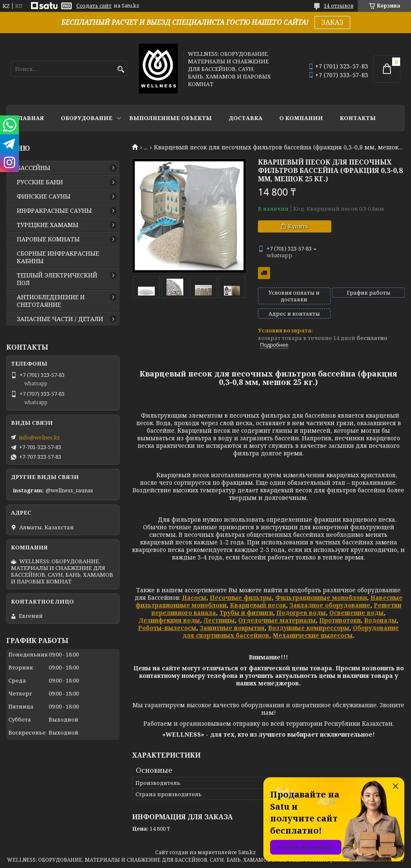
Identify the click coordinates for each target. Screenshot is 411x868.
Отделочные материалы (277, 620)
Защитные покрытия (232, 628)
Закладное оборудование (330, 605)
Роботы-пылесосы (167, 628)
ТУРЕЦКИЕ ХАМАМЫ (48, 225)
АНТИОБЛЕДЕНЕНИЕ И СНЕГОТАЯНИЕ (51, 301)
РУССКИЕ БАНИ (40, 182)
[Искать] (121, 69)
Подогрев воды (301, 613)
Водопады (380, 620)
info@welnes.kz (39, 437)
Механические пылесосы (313, 635)
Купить (298, 226)
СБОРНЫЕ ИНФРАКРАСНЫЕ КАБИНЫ (58, 257)
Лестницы (219, 620)
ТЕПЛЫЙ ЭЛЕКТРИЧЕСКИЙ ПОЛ (57, 279)
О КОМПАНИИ (301, 118)
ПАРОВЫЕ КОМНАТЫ (48, 239)
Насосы (194, 597)
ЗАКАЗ (332, 22)
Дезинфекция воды (169, 620)
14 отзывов (339, 6)
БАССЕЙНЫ (34, 168)
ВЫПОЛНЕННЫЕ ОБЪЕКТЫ (170, 118)
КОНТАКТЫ (358, 118)
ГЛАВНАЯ (29, 118)
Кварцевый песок (258, 605)
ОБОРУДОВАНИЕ (87, 118)
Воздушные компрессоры (309, 628)
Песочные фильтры (241, 597)
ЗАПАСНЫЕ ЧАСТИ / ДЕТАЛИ (60, 319)
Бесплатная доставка (264, 273)
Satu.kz (247, 852)
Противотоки (340, 620)
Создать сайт (94, 6)
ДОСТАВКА (246, 118)
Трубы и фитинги (246, 613)
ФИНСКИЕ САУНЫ (44, 196)
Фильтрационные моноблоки (321, 597)
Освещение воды (356, 613)
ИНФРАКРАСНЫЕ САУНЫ (54, 211)
